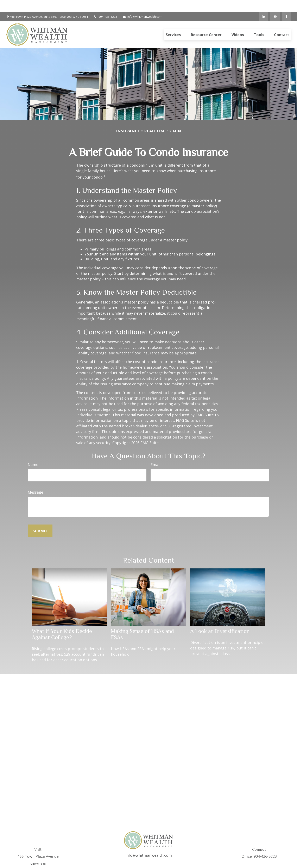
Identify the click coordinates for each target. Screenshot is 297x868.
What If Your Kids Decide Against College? (62, 622)
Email (155, 452)
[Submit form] (40, 519)
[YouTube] (275, 4)
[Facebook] (286, 4)
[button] (173, 22)
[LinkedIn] (264, 4)
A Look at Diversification (220, 619)
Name (33, 452)
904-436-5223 (105, 4)
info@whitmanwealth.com (142, 4)
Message (35, 480)
